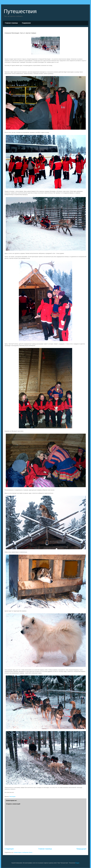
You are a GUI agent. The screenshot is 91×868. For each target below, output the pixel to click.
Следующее (9, 849)
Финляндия (12, 796)
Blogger (77, 863)
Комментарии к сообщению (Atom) (23, 852)
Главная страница (11, 23)
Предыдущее (81, 849)
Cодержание (26, 23)
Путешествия (20, 11)
